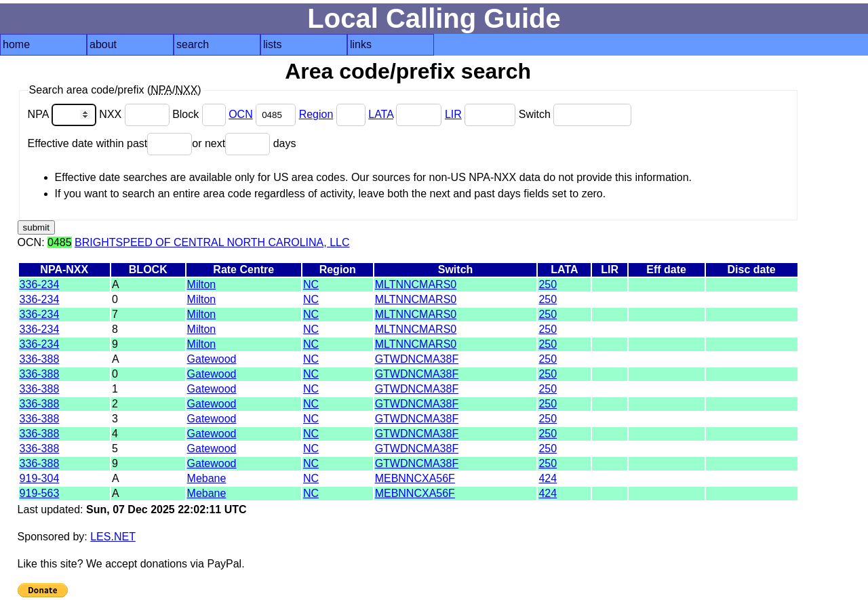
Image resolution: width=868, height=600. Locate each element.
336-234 (40, 284)
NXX (136, 114)
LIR (453, 114)
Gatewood (212, 359)
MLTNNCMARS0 (416, 284)
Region (316, 114)
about (103, 44)
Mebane (207, 478)
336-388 (40, 359)
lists (273, 44)
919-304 (40, 478)
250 (548, 284)
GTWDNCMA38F (417, 359)
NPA (64, 114)
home (16, 44)
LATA (381, 114)
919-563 (40, 493)
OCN (241, 114)
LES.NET (113, 537)
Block (200, 114)
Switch (575, 114)
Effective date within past (110, 143)
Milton (202, 284)
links (361, 44)
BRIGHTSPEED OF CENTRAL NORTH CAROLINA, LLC (212, 242)
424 (548, 478)
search (193, 44)
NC (311, 284)
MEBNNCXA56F (415, 478)
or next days (244, 143)
